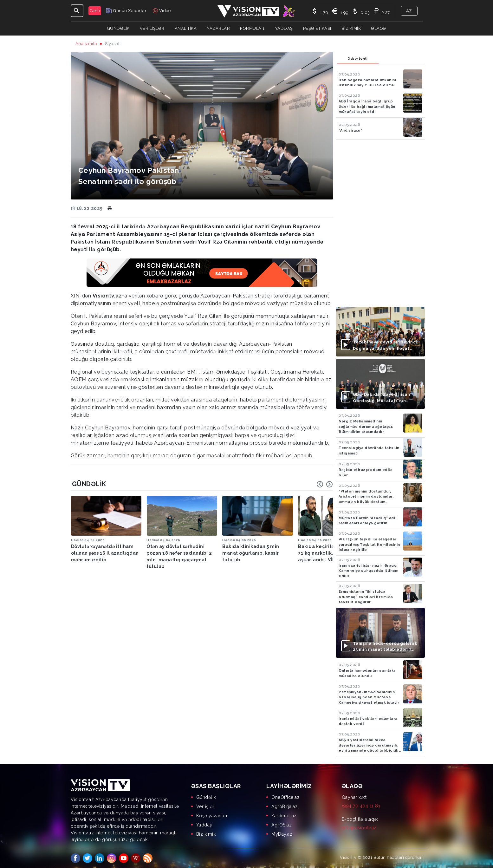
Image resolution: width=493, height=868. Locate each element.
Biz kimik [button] (351, 28)
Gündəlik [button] (118, 28)
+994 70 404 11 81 (361, 806)
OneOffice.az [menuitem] (285, 797)
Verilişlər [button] (152, 28)
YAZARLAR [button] (218, 28)
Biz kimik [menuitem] (206, 834)
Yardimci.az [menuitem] (284, 816)
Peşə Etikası (317, 28)
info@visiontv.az (359, 828)
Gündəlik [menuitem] (206, 797)
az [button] (409, 11)
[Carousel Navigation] (325, 484)
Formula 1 (252, 28)
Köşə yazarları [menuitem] (212, 816)
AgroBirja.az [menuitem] (285, 806)
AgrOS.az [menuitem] (282, 825)
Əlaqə (379, 28)
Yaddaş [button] (284, 28)
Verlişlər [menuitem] (205, 806)
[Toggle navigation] (77, 11)
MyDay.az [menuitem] (282, 834)
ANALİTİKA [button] (186, 28)
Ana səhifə (86, 44)
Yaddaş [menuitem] (204, 825)
